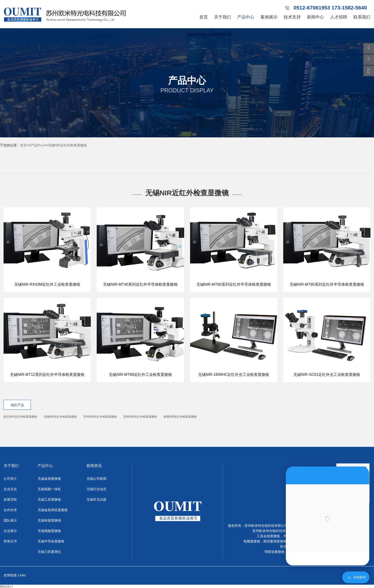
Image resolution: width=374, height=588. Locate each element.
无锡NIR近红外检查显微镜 (67, 145)
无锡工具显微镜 (49, 499)
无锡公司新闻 (96, 479)
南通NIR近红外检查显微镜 (180, 417)
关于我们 (223, 17)
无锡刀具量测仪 (49, 552)
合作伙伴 (10, 510)
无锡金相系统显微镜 (53, 510)
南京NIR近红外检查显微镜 (20, 417)
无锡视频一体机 (49, 489)
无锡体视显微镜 (49, 520)
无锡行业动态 (96, 489)
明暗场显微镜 (274, 552)
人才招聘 (339, 17)
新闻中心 (315, 17)
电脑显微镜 (252, 541)
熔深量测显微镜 (275, 541)
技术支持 (292, 17)
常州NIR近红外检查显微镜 (100, 417)
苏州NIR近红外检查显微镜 (140, 417)
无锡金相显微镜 (49, 479)
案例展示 (269, 17)
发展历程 (10, 499)
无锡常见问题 (96, 499)
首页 (204, 17)
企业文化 (10, 489)
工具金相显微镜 (268, 536)
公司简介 (10, 479)
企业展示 (10, 531)
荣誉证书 (10, 541)
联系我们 (362, 17)
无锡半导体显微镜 (51, 541)
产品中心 (246, 17)
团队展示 (10, 520)
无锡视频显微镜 (49, 531)
